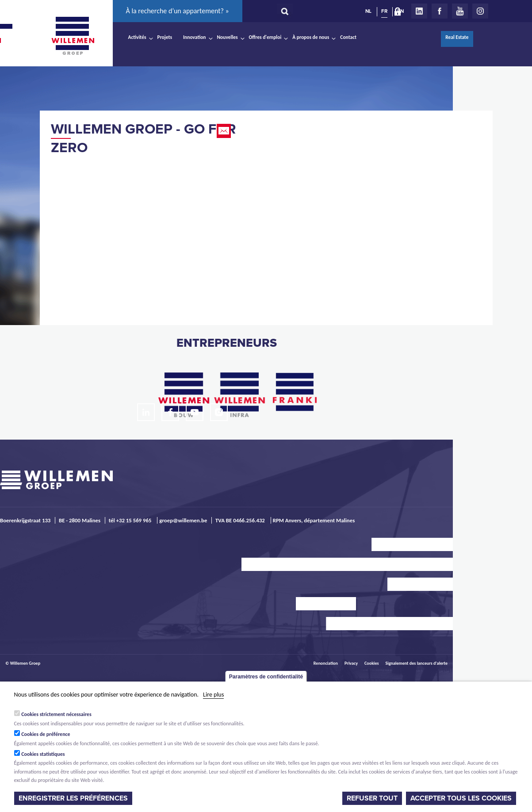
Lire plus (213, 695)
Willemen (73, 36)
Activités (137, 37)
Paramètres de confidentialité (266, 677)
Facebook (440, 11)
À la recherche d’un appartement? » (178, 11)
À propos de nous (311, 37)
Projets (165, 37)
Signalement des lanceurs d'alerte (417, 663)
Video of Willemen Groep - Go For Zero (150, 224)
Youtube (460, 11)
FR (384, 11)
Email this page (225, 131)
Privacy (351, 663)
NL (368, 11)
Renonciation (326, 663)
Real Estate (457, 37)
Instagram (480, 11)
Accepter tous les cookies (461, 798)
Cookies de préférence (46, 734)
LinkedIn (419, 11)
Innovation (195, 37)
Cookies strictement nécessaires (56, 714)
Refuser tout (372, 798)
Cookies (372, 663)
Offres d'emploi (265, 37)
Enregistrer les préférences (73, 798)
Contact (348, 37)
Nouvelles (228, 37)
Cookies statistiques (43, 754)
